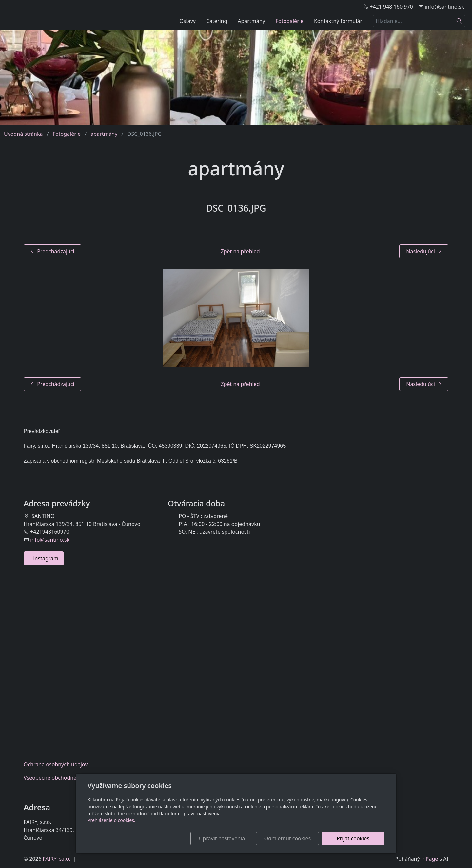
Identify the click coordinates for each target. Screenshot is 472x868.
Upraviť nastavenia (222, 838)
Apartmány (251, 21)
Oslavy (187, 21)
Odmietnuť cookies (287, 838)
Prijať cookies (353, 838)
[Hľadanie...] (413, 21)
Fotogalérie (290, 21)
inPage (430, 859)
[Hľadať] (459, 21)
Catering (217, 21)
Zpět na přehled (240, 251)
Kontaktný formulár (338, 21)
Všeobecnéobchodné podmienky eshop (73, 778)
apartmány (104, 134)
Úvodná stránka (23, 134)
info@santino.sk (50, 540)
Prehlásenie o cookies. (111, 820)
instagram (44, 558)
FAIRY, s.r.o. (56, 859)
